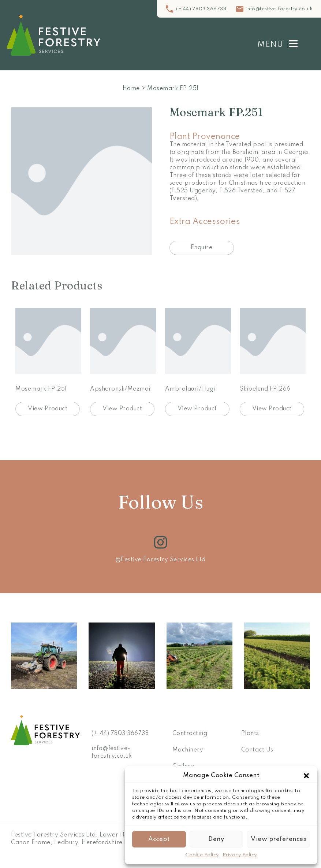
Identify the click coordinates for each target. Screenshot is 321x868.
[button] (306, 776)
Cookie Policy (202, 855)
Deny (216, 839)
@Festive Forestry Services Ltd (160, 560)
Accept (159, 839)
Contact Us (257, 750)
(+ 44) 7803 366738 (201, 9)
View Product (48, 409)
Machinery (188, 750)
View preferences (278, 839)
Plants (250, 734)
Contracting (190, 734)
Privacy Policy (240, 855)
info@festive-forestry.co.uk (279, 9)
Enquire (202, 248)
